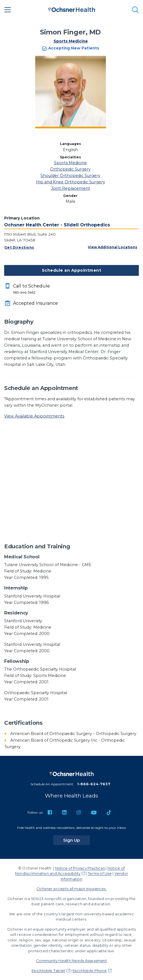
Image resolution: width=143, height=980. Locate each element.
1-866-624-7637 (94, 784)
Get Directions (19, 247)
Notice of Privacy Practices (80, 868)
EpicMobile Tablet (48, 971)
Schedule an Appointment (71, 270)
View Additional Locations (113, 247)
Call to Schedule (76, 289)
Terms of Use (100, 873)
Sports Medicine (71, 41)
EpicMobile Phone (90, 971)
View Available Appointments (34, 416)
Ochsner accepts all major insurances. (72, 889)
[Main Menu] (8, 10)
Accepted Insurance (35, 303)
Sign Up (76, 840)
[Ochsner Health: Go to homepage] (71, 9)
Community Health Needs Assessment (71, 961)
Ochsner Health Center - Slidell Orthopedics (57, 225)
